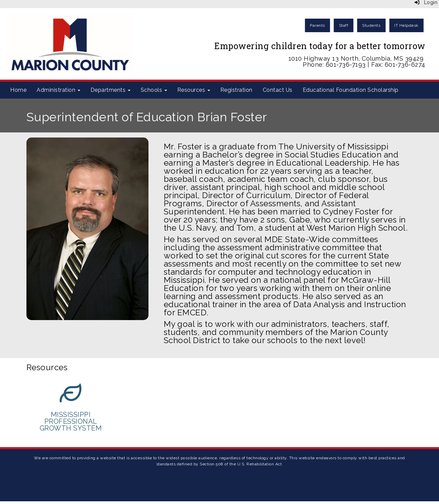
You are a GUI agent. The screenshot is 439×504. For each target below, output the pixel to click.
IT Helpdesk (406, 25)
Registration (236, 90)
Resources (194, 90)
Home (18, 90)
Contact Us (278, 90)
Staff (344, 25)
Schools (154, 90)
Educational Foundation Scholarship (351, 90)
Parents (317, 25)
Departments (111, 90)
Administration (58, 90)
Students (371, 25)
